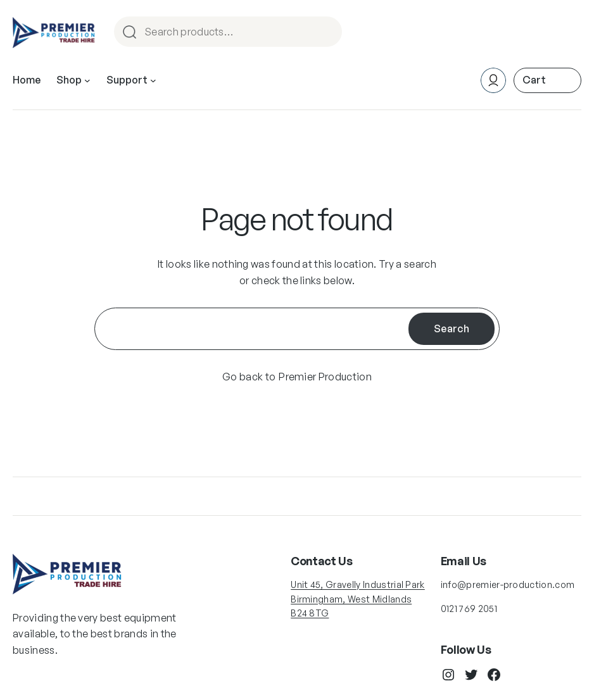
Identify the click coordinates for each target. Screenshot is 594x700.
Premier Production (325, 377)
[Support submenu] (153, 80)
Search (327, 33)
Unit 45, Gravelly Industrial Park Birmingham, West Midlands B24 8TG (358, 599)
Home (27, 80)
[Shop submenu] (87, 80)
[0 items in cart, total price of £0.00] (547, 80)
